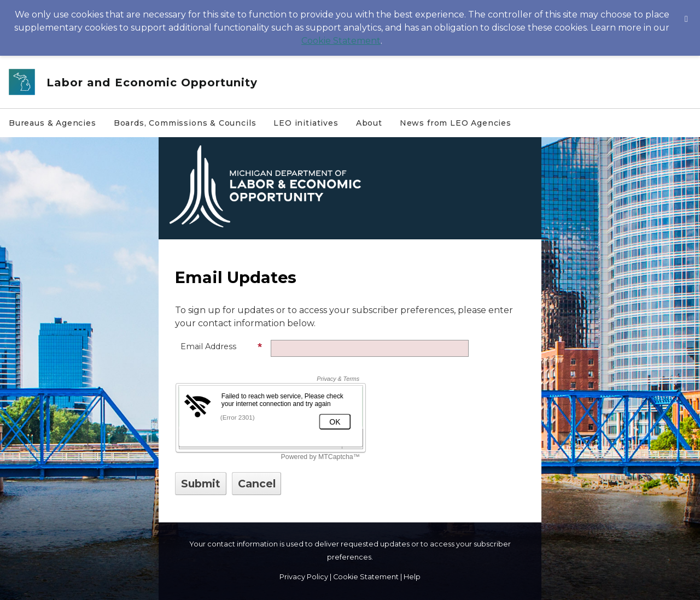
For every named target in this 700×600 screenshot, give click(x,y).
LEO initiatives (306, 123)
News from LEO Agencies (456, 123)
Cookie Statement (341, 41)
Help (412, 577)
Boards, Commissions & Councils (185, 123)
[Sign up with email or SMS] (201, 484)
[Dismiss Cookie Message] (686, 10)
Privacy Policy (304, 577)
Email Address (221, 346)
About (369, 123)
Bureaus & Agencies (52, 123)
